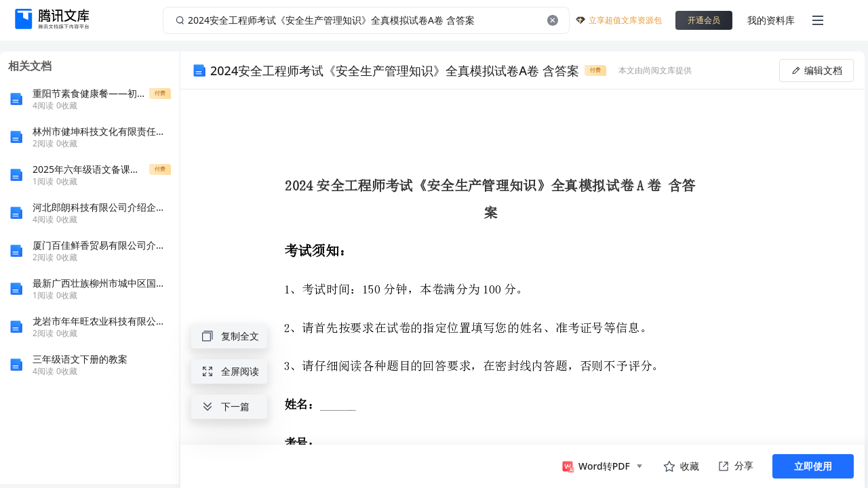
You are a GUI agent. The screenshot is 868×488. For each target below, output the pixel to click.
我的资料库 (771, 20)
